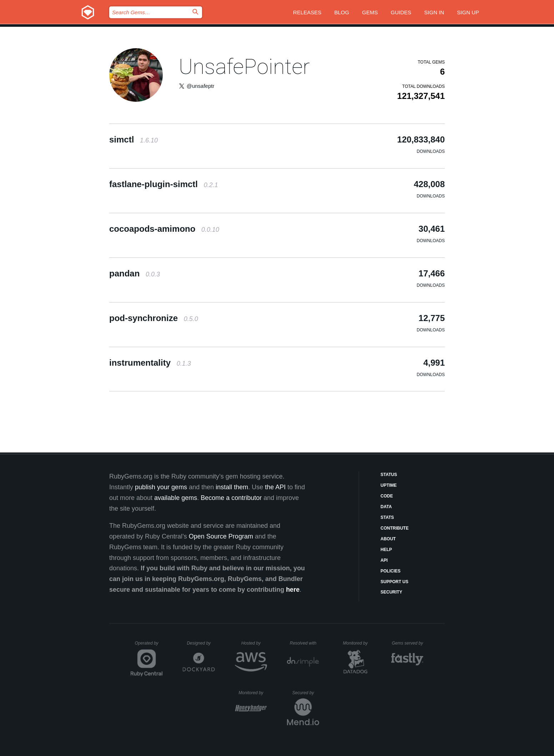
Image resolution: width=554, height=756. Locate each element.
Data (386, 507)
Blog (342, 12)
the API (275, 487)
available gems (176, 498)
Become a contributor (231, 498)
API (384, 560)
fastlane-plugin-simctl (164, 184)
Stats (387, 517)
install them (232, 487)
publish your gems (161, 487)
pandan (135, 273)
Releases (307, 12)
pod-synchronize (154, 318)
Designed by (201, 643)
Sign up (468, 12)
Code (387, 496)
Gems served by (408, 643)
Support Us (394, 582)
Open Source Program (221, 536)
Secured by (306, 693)
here (293, 590)
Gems (370, 12)
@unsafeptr (201, 86)
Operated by (149, 646)
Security (391, 592)
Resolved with (304, 643)
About (388, 539)
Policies (391, 571)
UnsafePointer (244, 67)
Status (389, 475)
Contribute (395, 528)
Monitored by (357, 643)
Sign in (434, 12)
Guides (401, 12)
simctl (134, 139)
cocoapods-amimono (164, 229)
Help (386, 550)
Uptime (389, 485)
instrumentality (150, 363)
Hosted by (254, 643)
